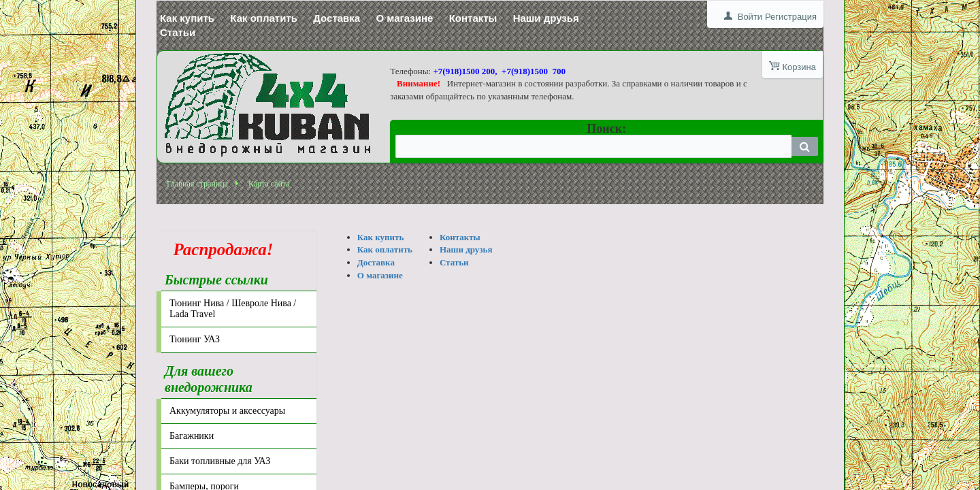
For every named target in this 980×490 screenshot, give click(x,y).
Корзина (799, 67)
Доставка (337, 18)
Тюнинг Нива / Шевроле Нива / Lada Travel (233, 309)
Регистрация (791, 17)
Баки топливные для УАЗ (220, 461)
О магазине (404, 18)
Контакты (473, 18)
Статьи (178, 32)
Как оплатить (264, 18)
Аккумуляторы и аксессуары (227, 411)
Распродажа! (219, 249)
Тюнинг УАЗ (195, 339)
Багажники (192, 436)
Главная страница (197, 184)
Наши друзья (546, 18)
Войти (750, 17)
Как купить (187, 18)
